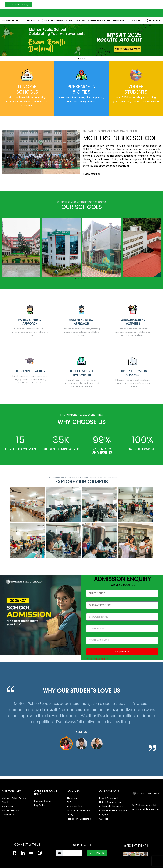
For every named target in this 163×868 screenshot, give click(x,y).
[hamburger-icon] (158, 13)
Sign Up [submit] (97, 853)
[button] (78, 58)
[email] (72, 853)
